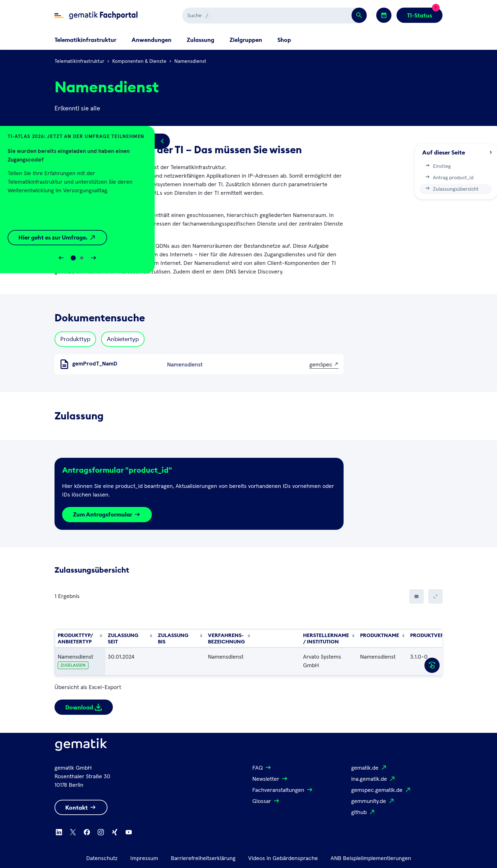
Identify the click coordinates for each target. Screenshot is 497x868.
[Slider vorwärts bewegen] (94, 258)
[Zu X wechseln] (73, 832)
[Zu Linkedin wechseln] (59, 832)
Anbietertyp (123, 339)
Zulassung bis (180, 638)
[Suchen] (253, 16)
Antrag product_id (449, 177)
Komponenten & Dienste (139, 61)
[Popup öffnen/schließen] (162, 141)
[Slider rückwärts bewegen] (61, 258)
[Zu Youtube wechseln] (129, 832)
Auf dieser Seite (457, 152)
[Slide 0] (73, 258)
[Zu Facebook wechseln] (87, 832)
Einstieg (438, 166)
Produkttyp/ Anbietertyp (80, 638)
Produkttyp (75, 339)
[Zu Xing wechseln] (115, 832)
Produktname (383, 635)
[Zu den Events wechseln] (384, 15)
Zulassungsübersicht (452, 188)
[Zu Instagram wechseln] (101, 832)
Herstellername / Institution (329, 638)
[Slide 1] (82, 258)
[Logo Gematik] (81, 746)
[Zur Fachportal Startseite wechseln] (96, 16)
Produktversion (436, 635)
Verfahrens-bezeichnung (229, 638)
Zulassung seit (130, 638)
